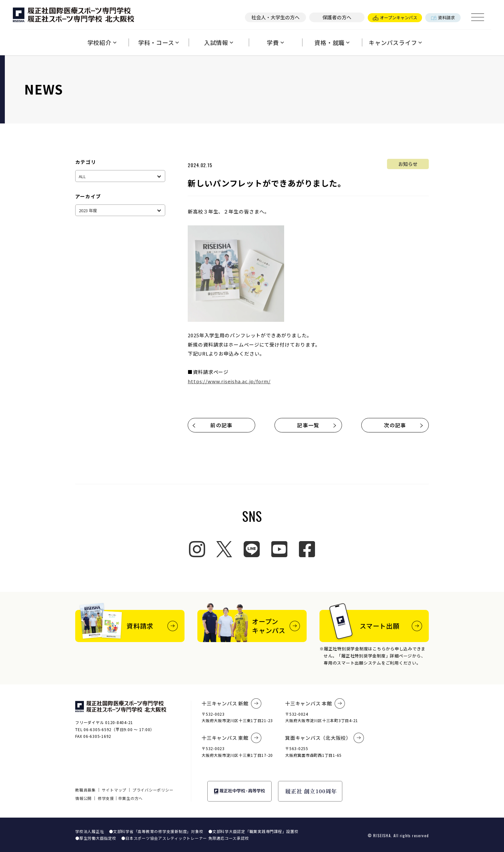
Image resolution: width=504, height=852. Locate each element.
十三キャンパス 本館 (315, 703)
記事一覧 (317, 425)
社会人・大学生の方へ (275, 17)
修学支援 (106, 798)
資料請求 (443, 18)
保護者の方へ (337, 17)
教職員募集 (85, 790)
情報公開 (83, 798)
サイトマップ (114, 790)
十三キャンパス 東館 (231, 738)
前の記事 (212, 425)
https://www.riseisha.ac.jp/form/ (229, 381)
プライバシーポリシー (153, 790)
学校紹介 (102, 42)
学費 (275, 42)
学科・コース (159, 42)
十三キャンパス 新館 (231, 703)
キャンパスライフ (395, 42)
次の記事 (404, 425)
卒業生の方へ (131, 798)
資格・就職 (332, 42)
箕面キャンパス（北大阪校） (325, 738)
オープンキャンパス (395, 18)
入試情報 (219, 42)
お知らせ (408, 164)
